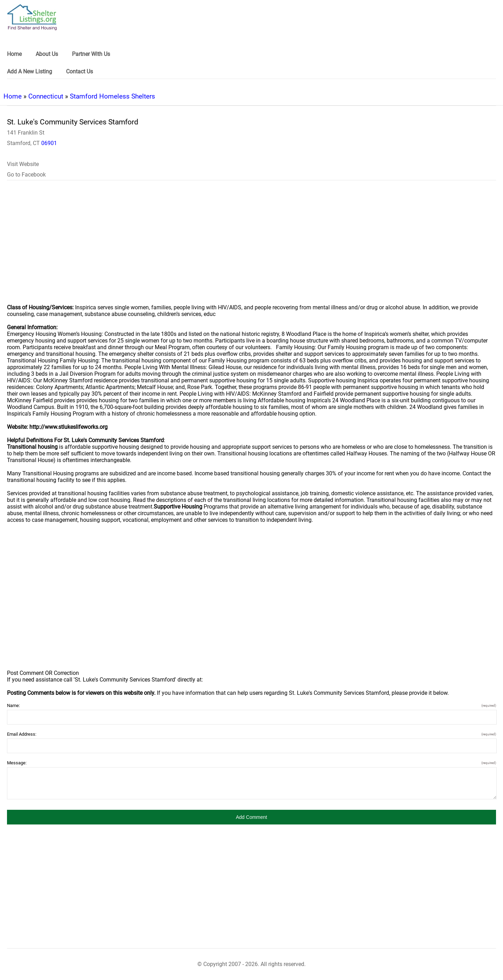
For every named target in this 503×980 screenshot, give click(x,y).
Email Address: (251, 734)
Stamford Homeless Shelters (112, 96)
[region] (251, 247)
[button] (251, 817)
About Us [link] (47, 54)
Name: (251, 705)
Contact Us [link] (79, 71)
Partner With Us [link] (91, 54)
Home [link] (14, 54)
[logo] (32, 17)
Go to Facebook (26, 175)
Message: (251, 763)
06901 (49, 143)
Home (13, 96)
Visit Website (23, 164)
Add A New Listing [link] (30, 71)
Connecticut (46, 96)
